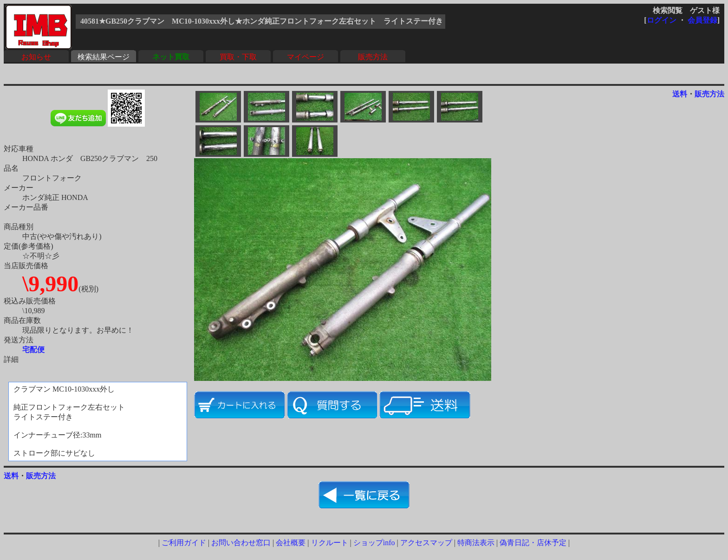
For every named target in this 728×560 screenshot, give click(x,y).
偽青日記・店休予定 (533, 543)
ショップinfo (374, 543)
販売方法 (373, 57)
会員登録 (702, 20)
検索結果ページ (104, 57)
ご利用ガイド (184, 543)
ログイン (662, 20)
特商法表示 (476, 543)
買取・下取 (238, 57)
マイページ (305, 57)
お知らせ (36, 57)
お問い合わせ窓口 (241, 543)
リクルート (330, 543)
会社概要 (291, 543)
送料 (680, 94)
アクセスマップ (426, 543)
